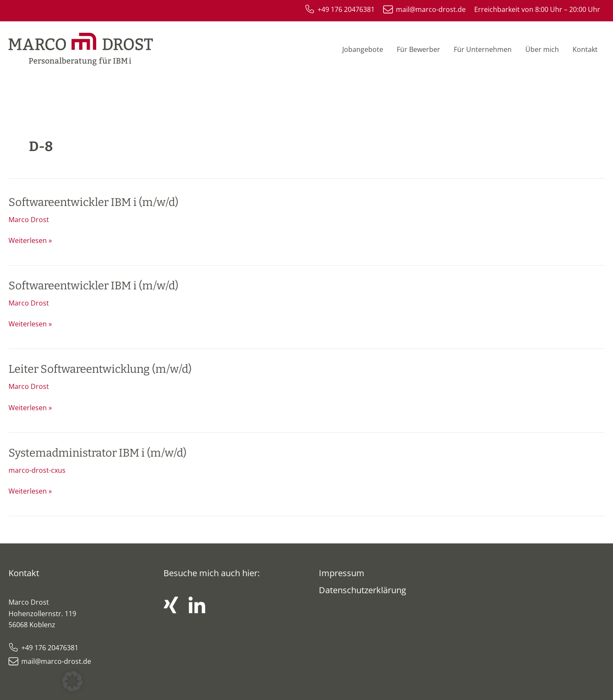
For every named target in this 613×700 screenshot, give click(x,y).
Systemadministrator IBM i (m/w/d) (97, 453)
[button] (72, 681)
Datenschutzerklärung (362, 590)
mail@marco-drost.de (56, 661)
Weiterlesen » (30, 240)
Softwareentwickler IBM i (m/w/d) (93, 202)
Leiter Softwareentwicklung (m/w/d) (100, 369)
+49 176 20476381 (50, 648)
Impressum (342, 573)
